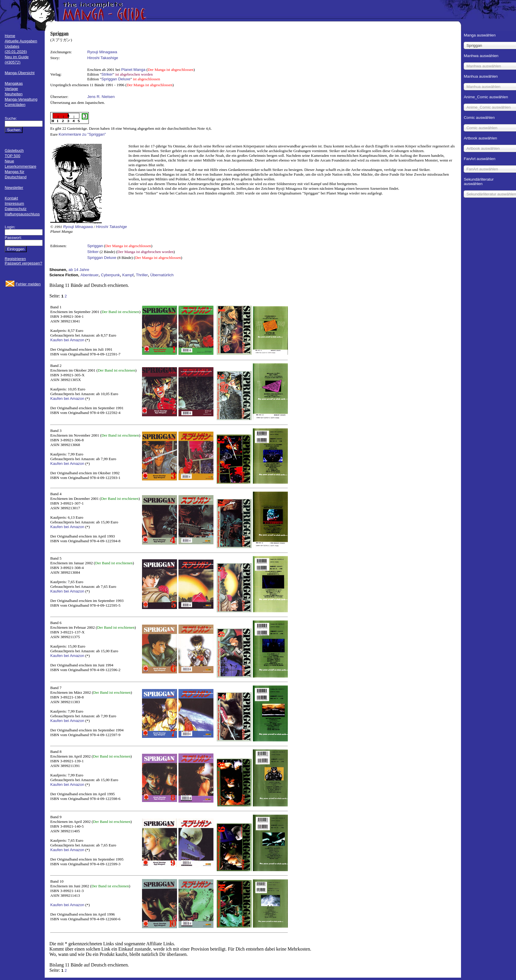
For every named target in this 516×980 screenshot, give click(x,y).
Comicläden (15, 105)
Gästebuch (14, 150)
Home (10, 36)
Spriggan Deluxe (116, 79)
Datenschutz (16, 209)
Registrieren (15, 259)
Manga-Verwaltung (21, 99)
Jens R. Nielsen (101, 97)
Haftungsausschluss (22, 214)
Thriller (142, 275)
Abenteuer (90, 275)
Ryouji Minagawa (102, 52)
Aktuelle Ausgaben (21, 41)
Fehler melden (28, 284)
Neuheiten (14, 94)
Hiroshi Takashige (103, 58)
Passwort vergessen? (23, 263)
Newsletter (14, 188)
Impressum (14, 203)
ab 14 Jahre (79, 270)
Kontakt (11, 198)
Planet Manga (133, 70)
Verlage (11, 89)
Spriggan (95, 246)
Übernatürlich (162, 275)
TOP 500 (12, 156)
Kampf (128, 275)
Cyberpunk (110, 275)
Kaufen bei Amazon (67, 340)
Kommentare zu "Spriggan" (82, 134)
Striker (107, 74)
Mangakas (14, 83)
